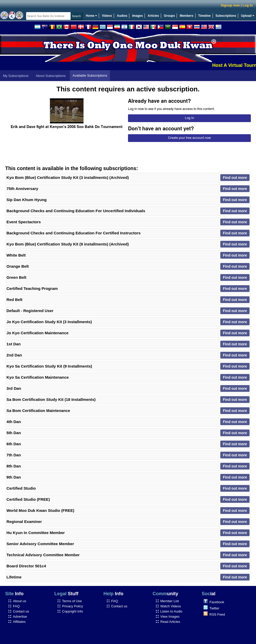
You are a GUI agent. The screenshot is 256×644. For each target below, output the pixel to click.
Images (137, 16)
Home (92, 16)
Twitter (214, 608)
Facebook (217, 602)
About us (20, 601)
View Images (170, 617)
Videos (107, 16)
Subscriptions (226, 16)
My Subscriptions (16, 76)
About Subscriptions (51, 76)
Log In (189, 118)
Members (187, 16)
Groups (170, 16)
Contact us (21, 611)
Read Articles (170, 622)
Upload (248, 16)
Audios (122, 16)
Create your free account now (189, 138)
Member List (170, 601)
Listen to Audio (171, 611)
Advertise (20, 617)
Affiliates (19, 622)
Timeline (204, 16)
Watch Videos (171, 606)
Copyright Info (73, 611)
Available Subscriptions (90, 75)
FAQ (16, 606)
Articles (153, 16)
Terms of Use (72, 601)
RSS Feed (217, 614)
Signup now (230, 5)
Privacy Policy (73, 606)
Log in (248, 5)
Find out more (235, 178)
